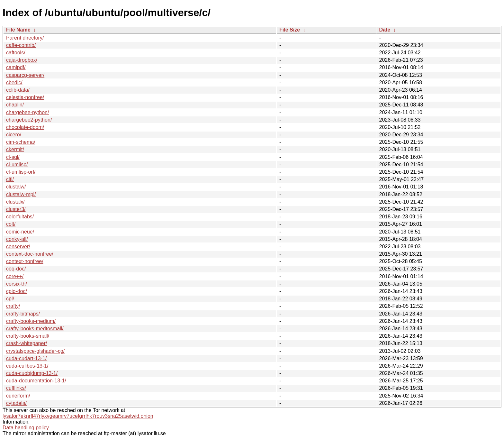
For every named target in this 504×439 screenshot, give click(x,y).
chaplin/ (15, 105)
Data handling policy (26, 428)
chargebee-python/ (27, 112)
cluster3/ (16, 209)
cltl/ (10, 179)
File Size (290, 30)
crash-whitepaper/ (27, 343)
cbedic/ (14, 82)
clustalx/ (15, 202)
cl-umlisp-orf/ (21, 172)
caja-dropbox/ (22, 60)
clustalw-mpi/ (21, 194)
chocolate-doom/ (25, 127)
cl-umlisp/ (17, 165)
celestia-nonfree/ (25, 97)
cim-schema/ (21, 142)
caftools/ (16, 53)
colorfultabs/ (20, 217)
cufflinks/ (16, 388)
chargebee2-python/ (29, 120)
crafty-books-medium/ (31, 321)
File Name (18, 30)
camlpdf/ (16, 67)
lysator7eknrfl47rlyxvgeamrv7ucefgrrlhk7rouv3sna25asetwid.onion (78, 416)
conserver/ (18, 247)
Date (385, 30)
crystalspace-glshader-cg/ (35, 351)
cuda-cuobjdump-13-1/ (32, 373)
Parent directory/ (25, 38)
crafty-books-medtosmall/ (35, 329)
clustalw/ (16, 187)
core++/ (15, 276)
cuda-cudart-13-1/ (26, 358)
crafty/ (13, 306)
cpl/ (10, 299)
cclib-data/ (18, 90)
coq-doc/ (16, 269)
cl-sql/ (13, 157)
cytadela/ (16, 403)
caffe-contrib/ (21, 45)
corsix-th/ (17, 284)
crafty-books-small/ (28, 336)
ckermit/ (15, 149)
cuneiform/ (18, 396)
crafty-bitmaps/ (23, 314)
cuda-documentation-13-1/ (36, 381)
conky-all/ (17, 239)
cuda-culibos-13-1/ (27, 366)
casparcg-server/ (25, 75)
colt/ (11, 224)
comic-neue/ (20, 232)
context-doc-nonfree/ (30, 254)
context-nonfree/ (25, 261)
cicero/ (14, 135)
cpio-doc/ (17, 291)
